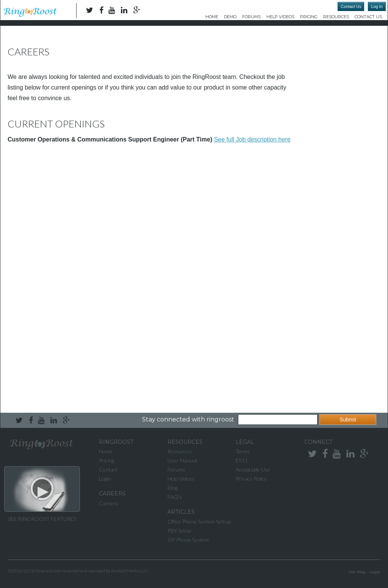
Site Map (357, 572)
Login (105, 479)
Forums (251, 17)
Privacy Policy (251, 479)
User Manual (182, 460)
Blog (172, 488)
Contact (108, 469)
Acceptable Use (253, 469)
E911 (242, 460)
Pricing (309, 17)
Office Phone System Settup (199, 521)
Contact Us (351, 6)
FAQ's (175, 497)
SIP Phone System (188, 540)
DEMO (230, 17)
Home (212, 17)
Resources (336, 17)
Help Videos (280, 17)
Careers (108, 503)
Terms (243, 451)
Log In (377, 6)
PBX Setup (179, 531)
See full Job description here (252, 139)
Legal (375, 572)
